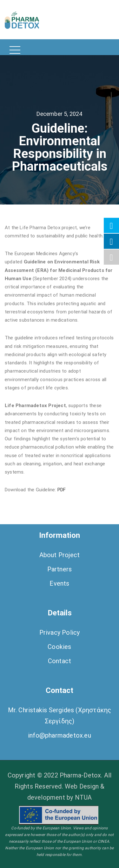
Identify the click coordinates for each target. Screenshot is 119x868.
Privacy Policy (60, 632)
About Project (60, 555)
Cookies (59, 647)
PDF (62, 490)
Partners (60, 569)
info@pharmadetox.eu (60, 735)
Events (59, 583)
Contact (60, 661)
